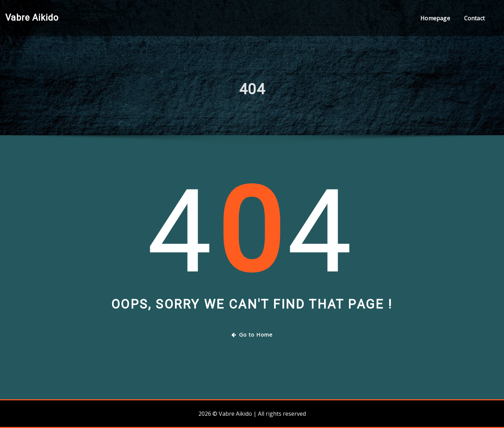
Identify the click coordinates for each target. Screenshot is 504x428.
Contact (474, 18)
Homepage (435, 18)
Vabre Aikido (32, 18)
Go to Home (252, 334)
